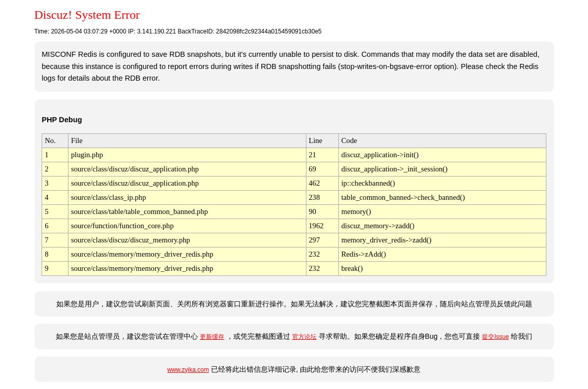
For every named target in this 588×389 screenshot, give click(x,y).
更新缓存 (212, 337)
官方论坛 (304, 337)
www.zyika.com (188, 370)
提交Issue (495, 337)
